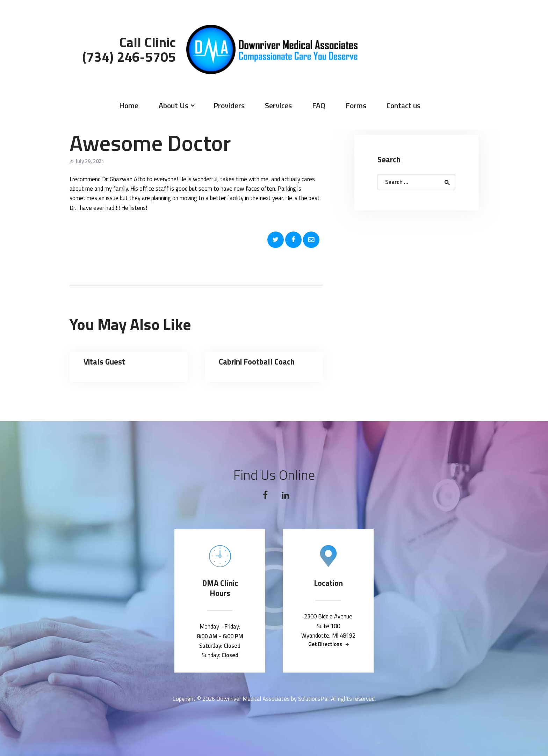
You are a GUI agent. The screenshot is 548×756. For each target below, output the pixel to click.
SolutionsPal (313, 699)
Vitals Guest (104, 362)
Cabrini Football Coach (257, 362)
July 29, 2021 (90, 161)
